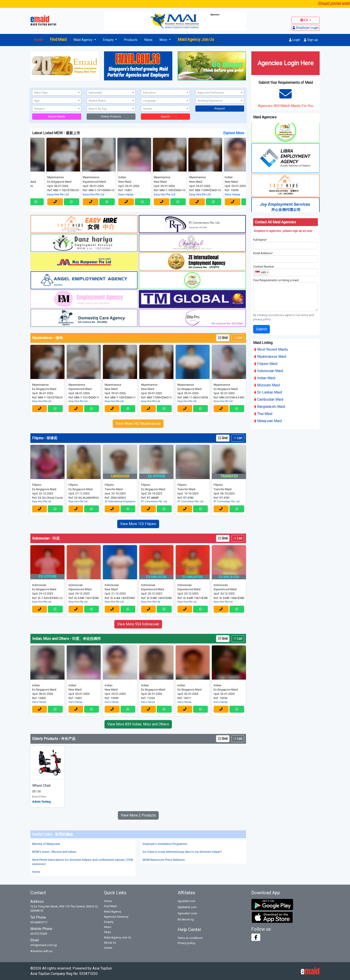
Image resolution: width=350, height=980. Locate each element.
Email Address (263, 252)
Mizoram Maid (267, 384)
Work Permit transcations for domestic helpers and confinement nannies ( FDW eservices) (82, 862)
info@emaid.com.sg (44, 945)
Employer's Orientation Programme (165, 844)
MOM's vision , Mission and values (54, 852)
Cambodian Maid (269, 399)
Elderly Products (111, 117)
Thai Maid (263, 413)
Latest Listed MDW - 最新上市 (56, 133)
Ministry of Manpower (46, 844)
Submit (261, 328)
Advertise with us (41, 951)
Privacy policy (186, 943)
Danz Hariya (134, 194)
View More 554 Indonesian (138, 624)
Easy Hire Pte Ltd (67, 194)
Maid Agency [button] (83, 40)
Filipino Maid (266, 363)
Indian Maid (265, 377)
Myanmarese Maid (270, 356)
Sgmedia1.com (187, 913)
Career (108, 948)
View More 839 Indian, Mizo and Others (138, 724)
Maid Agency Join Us (196, 40)
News (148, 40)
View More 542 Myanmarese (138, 424)
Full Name (260, 239)
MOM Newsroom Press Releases (164, 860)
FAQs (107, 932)
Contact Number (264, 266)
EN (304, 20)
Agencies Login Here (285, 63)
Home (38, 40)
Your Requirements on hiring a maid (276, 279)
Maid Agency (112, 912)
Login (295, 40)
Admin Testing (41, 802)
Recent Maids (57, 117)
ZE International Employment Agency (120, 502)
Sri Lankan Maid (268, 391)
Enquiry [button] (109, 40)
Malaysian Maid (268, 420)
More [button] (164, 40)
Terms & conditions (190, 938)
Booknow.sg (186, 919)
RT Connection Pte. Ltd (154, 502)
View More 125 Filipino (138, 524)
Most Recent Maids (271, 349)
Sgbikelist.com (187, 907)
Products (131, 40)
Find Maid (58, 40)
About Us (110, 943)
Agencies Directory (116, 917)
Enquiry (109, 922)
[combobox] (57, 92)
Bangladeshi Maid (270, 406)
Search (165, 117)
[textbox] (57, 93)
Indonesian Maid (269, 370)
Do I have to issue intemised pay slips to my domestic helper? (182, 852)
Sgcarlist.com (186, 901)
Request (220, 109)
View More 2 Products (138, 815)
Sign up (311, 40)
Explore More (234, 133)
